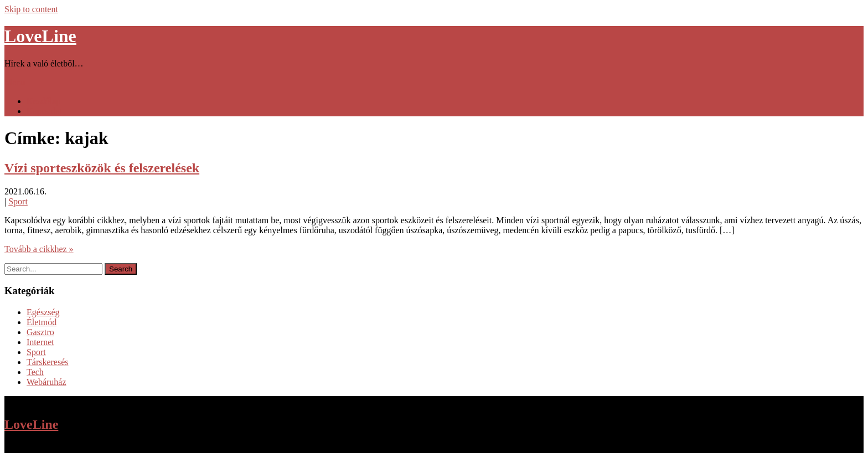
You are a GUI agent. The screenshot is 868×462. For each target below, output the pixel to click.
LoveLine (40, 36)
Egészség (43, 312)
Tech (35, 372)
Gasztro (40, 332)
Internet (40, 342)
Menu (15, 82)
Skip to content (31, 9)
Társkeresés (48, 362)
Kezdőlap (43, 101)
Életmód (42, 322)
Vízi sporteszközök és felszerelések (102, 168)
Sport (18, 201)
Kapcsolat (44, 111)
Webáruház (46, 382)
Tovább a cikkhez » (39, 249)
